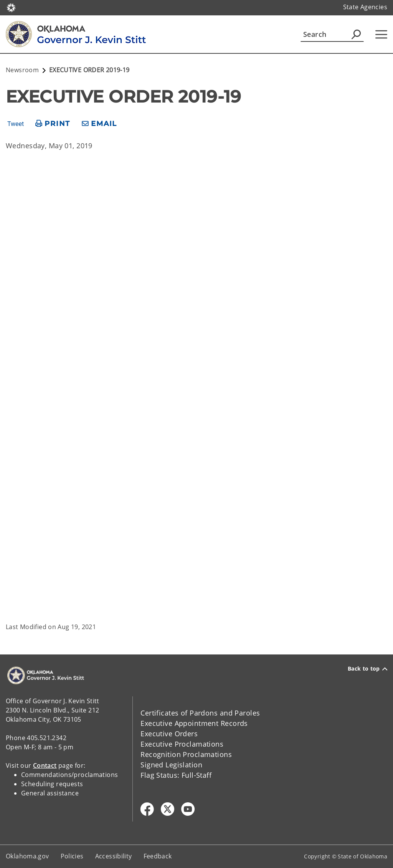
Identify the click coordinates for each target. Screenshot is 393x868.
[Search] (332, 34)
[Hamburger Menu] (381, 34)
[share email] (99, 124)
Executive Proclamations (182, 744)
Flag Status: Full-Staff (176, 775)
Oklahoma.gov (27, 856)
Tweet (16, 124)
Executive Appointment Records (194, 723)
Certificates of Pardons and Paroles (200, 713)
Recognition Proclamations (186, 754)
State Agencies (365, 7)
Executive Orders (169, 734)
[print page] (53, 124)
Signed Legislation (171, 765)
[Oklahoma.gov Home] (11, 7)
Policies (72, 856)
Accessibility (114, 856)
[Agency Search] (356, 34)
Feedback (158, 856)
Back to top (367, 669)
